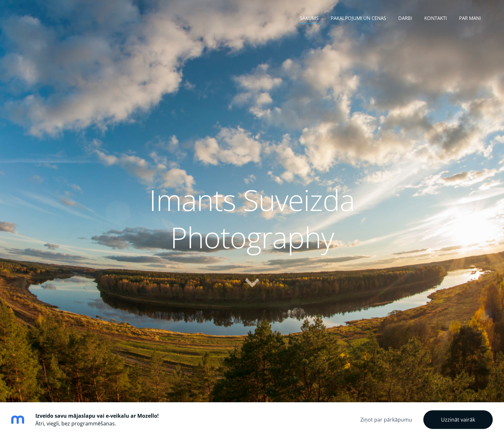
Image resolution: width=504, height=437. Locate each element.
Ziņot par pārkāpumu (386, 420)
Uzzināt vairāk (458, 420)
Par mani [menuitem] (470, 18)
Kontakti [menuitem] (436, 18)
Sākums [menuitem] (309, 18)
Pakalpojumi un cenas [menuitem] (358, 18)
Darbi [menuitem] (405, 18)
